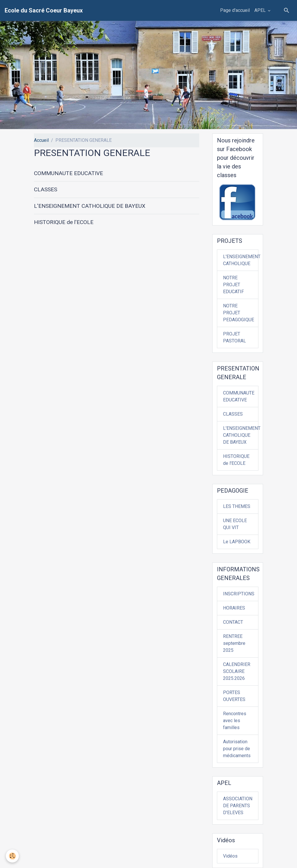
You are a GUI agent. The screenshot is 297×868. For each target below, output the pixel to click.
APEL (261, 10)
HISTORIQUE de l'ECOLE (64, 222)
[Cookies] (12, 856)
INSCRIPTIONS (239, 594)
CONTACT (233, 622)
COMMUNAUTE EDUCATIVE (68, 173)
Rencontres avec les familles (235, 721)
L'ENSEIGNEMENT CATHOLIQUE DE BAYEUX (90, 206)
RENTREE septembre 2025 (234, 643)
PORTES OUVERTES (234, 696)
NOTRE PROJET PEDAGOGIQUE (239, 313)
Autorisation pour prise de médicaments (237, 749)
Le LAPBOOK (237, 542)
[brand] (44, 10)
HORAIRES (234, 608)
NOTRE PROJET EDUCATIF (233, 285)
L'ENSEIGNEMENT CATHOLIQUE (241, 260)
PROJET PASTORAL (234, 337)
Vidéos (230, 856)
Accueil (41, 140)
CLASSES (46, 189)
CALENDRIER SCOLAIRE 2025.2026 (237, 671)
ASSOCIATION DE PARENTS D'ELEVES (238, 806)
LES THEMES (237, 506)
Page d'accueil (235, 10)
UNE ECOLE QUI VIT (235, 524)
